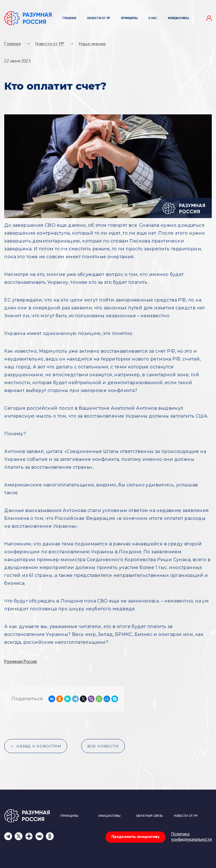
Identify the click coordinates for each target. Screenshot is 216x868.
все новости (103, 746)
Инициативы (178, 18)
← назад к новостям (36, 746)
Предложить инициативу (136, 837)
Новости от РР (99, 18)
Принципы (129, 18)
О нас (153, 18)
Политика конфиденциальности (192, 837)
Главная (69, 18)
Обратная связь (149, 816)
